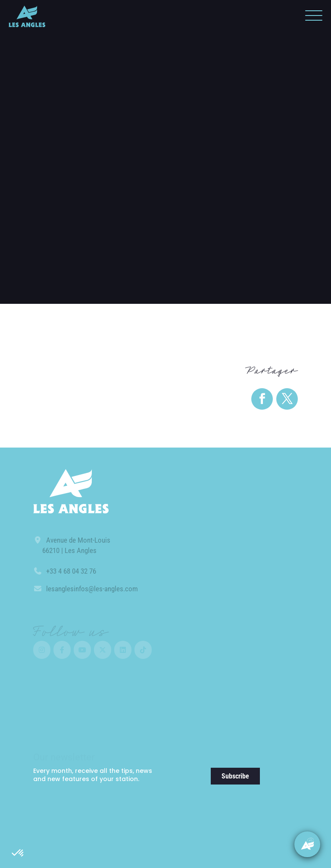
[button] (18, 853)
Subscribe (235, 776)
